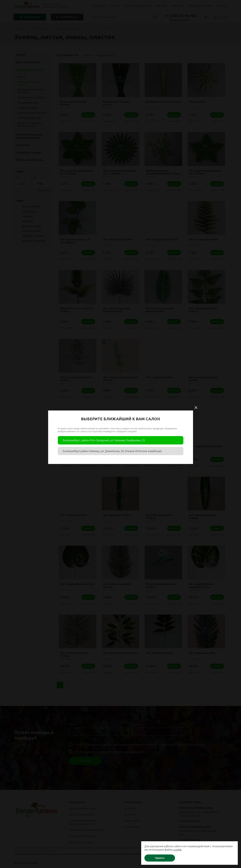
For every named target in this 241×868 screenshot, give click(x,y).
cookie (177, 850)
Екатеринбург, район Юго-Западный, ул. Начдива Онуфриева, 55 (104, 440)
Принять (160, 858)
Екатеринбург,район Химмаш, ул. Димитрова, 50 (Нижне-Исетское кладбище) (112, 451)
